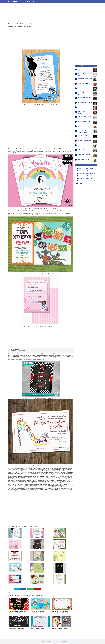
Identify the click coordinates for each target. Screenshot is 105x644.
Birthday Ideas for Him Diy (83, 107)
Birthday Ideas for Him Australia (85, 88)
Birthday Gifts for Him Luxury (84, 126)
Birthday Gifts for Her (80, 173)
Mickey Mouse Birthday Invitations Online (17, 611)
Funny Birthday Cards (90, 181)
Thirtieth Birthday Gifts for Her (84, 150)
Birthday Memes (89, 178)
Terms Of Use (57, 640)
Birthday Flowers (89, 171)
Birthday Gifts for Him (91, 173)
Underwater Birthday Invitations (37, 611)
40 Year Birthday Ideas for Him (84, 140)
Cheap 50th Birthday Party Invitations (17, 629)
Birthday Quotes (78, 181)
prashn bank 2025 (63, 642)
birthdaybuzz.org (12, 354)
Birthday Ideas (89, 176)
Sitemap (43, 640)
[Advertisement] (49, 14)
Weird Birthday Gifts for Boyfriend (85, 102)
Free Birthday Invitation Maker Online (60, 611)
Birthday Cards (26, 2)
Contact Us (47, 640)
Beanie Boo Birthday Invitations (37, 629)
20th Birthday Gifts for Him (84, 159)
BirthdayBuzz (15, 2)
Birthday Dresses (34, 2)
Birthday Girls (78, 176)
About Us (61, 640)
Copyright (52, 640)
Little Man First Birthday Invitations (60, 629)
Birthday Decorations (90, 168)
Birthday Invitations (13, 28)
